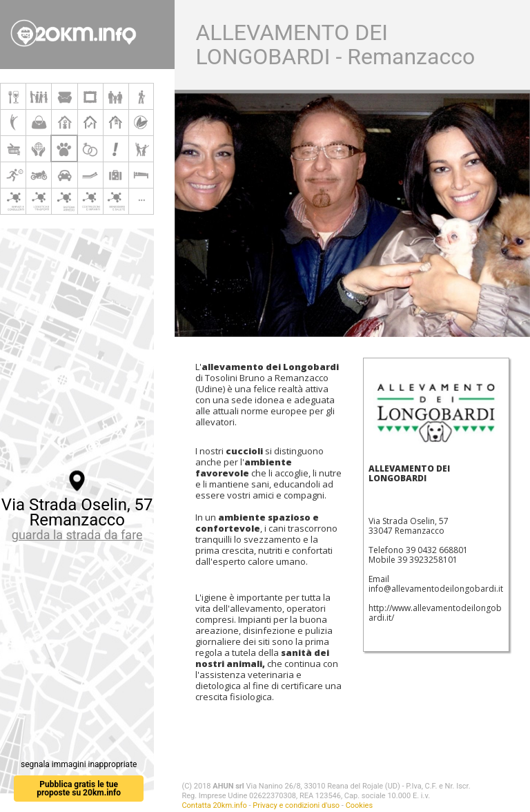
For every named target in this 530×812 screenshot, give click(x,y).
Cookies (359, 805)
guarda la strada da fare (77, 535)
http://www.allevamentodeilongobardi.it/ (435, 613)
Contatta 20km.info (214, 805)
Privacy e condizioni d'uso (296, 805)
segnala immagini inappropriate (79, 764)
